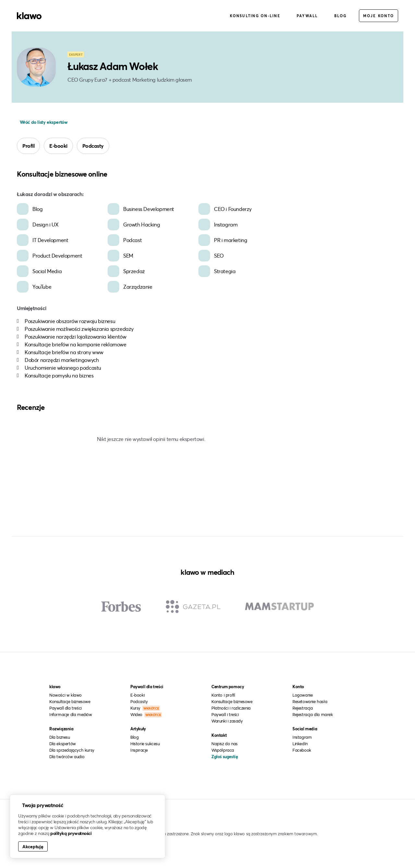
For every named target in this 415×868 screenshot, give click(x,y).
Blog (341, 16)
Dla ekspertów (63, 744)
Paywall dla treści (65, 708)
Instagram (302, 737)
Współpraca (223, 750)
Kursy (145, 708)
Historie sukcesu (145, 744)
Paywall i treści (225, 714)
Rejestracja (303, 708)
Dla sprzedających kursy (72, 750)
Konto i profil (223, 695)
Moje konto (379, 16)
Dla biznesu (60, 737)
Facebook (302, 750)
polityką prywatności (71, 833)
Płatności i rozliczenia (231, 708)
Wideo (146, 714)
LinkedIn (300, 744)
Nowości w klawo (65, 695)
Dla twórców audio (67, 757)
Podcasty (93, 146)
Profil (28, 146)
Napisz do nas (225, 744)
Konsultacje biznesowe (70, 701)
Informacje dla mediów (71, 714)
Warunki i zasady (227, 721)
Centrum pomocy (228, 687)
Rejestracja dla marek (313, 714)
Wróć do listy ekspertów (43, 122)
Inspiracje (139, 750)
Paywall (307, 16)
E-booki (58, 146)
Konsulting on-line (255, 16)
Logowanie (302, 695)
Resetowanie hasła (310, 701)
